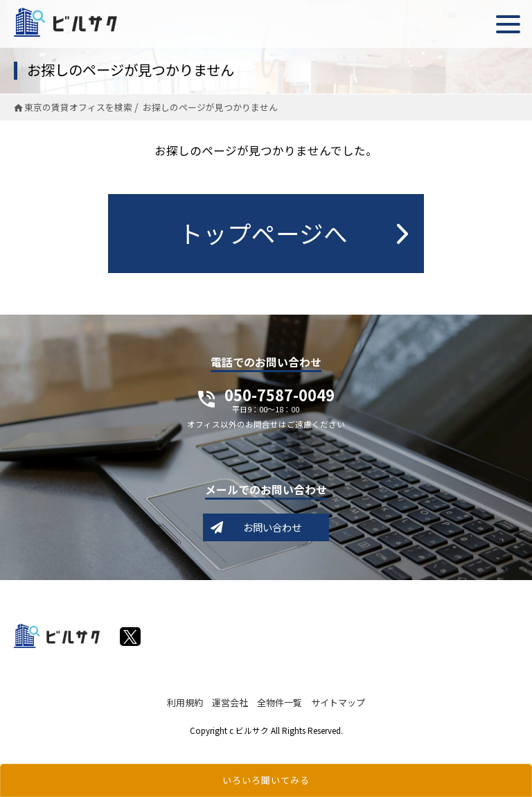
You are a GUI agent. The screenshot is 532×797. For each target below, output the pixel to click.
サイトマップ (338, 702)
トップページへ (263, 233)
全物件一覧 (280, 702)
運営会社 (230, 702)
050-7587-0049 (280, 402)
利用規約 (185, 702)
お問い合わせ (272, 527)
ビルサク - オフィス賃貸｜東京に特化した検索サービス (65, 22)
